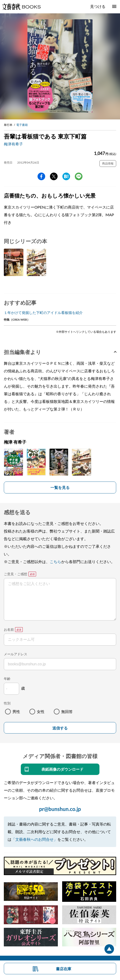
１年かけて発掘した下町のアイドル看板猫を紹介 (43, 313)
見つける (98, 6)
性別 (7, 703)
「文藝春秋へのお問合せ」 (34, 839)
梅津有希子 (13, 144)
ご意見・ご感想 (16, 574)
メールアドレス (16, 654)
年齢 (7, 679)
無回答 (67, 711)
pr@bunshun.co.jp (60, 809)
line (79, 176)
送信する (60, 728)
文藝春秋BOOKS (21, 7)
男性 (16, 711)
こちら (55, 562)
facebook (41, 176)
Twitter (54, 176)
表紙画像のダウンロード (62, 769)
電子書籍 (22, 125)
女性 (41, 711)
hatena (66, 176)
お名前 (9, 629)
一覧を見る (60, 487)
